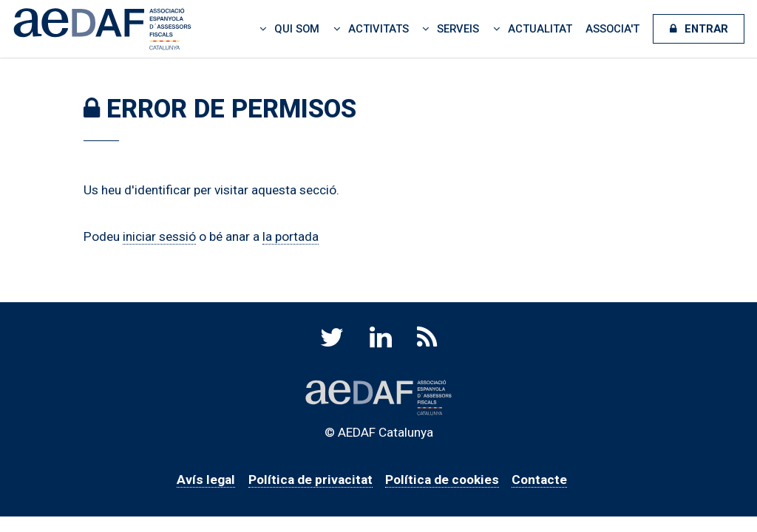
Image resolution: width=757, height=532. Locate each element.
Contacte (539, 480)
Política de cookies (442, 480)
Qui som (297, 29)
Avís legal (206, 480)
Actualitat (540, 29)
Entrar (706, 29)
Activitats (378, 29)
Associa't (612, 29)
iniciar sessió (159, 236)
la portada (291, 236)
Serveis (458, 29)
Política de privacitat (310, 480)
